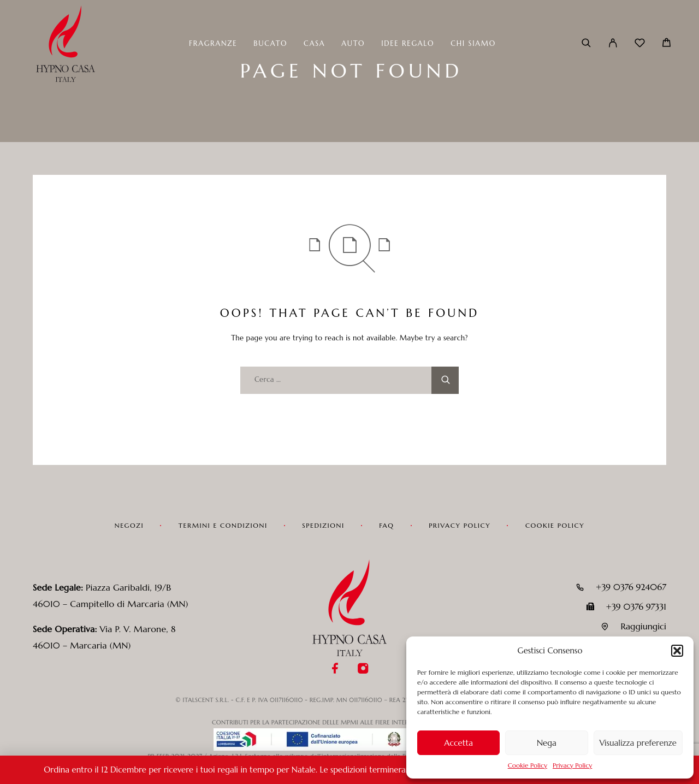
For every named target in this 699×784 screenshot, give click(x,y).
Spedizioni (323, 525)
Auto (353, 44)
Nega (547, 743)
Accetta (458, 743)
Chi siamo (473, 44)
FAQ (386, 525)
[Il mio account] (613, 44)
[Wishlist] (640, 44)
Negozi (129, 525)
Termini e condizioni (223, 525)
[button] (677, 651)
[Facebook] (336, 670)
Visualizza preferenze (638, 743)
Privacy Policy (572, 765)
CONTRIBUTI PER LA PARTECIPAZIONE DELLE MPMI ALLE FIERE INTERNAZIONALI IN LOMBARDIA (350, 722)
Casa (314, 44)
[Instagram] (363, 670)
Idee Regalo (408, 44)
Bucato (270, 44)
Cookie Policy (528, 765)
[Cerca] (586, 44)
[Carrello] (667, 44)
